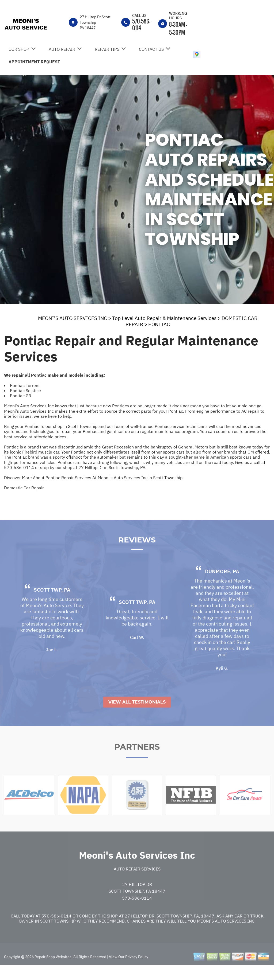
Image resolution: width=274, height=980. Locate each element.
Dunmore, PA (222, 584)
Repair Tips (107, 49)
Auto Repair (62, 49)
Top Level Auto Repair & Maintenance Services (164, 318)
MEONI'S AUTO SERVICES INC (73, 318)
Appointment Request (34, 62)
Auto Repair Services (137, 882)
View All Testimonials (137, 715)
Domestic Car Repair (24, 488)
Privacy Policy (137, 970)
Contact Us (151, 49)
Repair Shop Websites (53, 970)
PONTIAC (159, 324)
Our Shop (19, 49)
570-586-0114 (141, 24)
